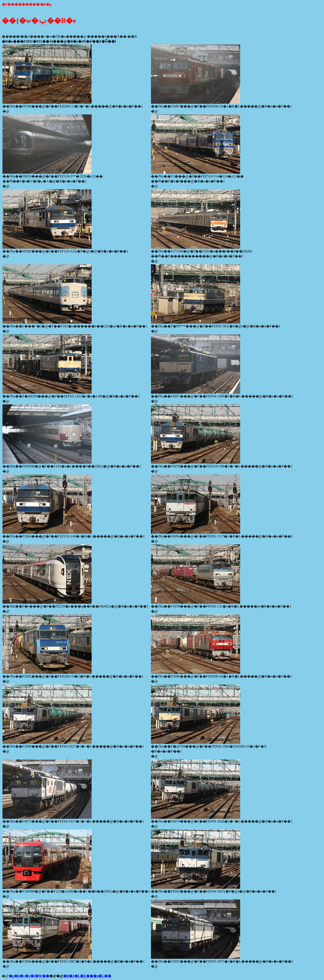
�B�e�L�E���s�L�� (87, 976)
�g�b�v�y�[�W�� (29, 976)
